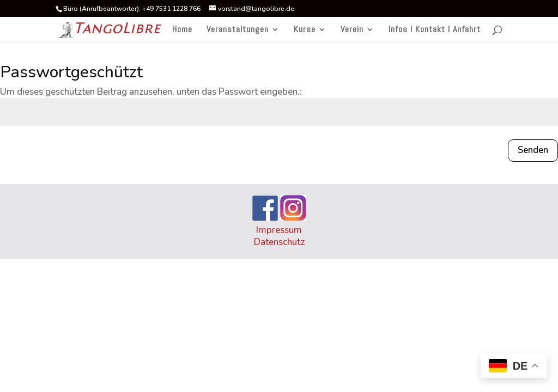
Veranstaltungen (238, 30)
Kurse (305, 30)
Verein (352, 30)
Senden (533, 150)
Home (182, 30)
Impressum (279, 230)
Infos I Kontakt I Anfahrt (435, 30)
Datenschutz (279, 242)
